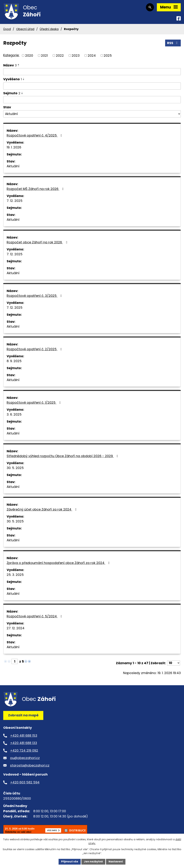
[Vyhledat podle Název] (92, 72)
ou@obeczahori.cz (25, 758)
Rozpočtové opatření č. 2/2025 (35, 349)
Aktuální (13, 166)
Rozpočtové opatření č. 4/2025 (35, 135)
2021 (44, 55)
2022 (60, 55)
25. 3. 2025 (15, 575)
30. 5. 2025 (15, 468)
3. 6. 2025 (14, 414)
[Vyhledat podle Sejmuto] (92, 100)
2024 (92, 55)
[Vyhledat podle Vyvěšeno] (92, 86)
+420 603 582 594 (25, 782)
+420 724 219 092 (24, 750)
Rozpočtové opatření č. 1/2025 (34, 403)
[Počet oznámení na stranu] (174, 663)
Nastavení (116, 862)
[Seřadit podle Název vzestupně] (19, 64)
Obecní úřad (25, 29)
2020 (29, 55)
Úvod (7, 29)
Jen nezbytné (93, 862)
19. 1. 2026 (14, 147)
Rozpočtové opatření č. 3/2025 (35, 296)
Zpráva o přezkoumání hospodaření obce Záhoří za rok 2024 (59, 563)
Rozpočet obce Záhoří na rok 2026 (38, 242)
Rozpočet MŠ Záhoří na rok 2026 (36, 189)
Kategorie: (11, 55)
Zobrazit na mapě (23, 715)
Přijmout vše (70, 862)
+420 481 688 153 (24, 736)
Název (10, 65)
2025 (108, 55)
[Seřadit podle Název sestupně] (19, 66)
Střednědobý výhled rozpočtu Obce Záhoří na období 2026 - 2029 (63, 456)
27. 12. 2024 (16, 628)
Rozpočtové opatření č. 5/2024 (35, 616)
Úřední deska (49, 29)
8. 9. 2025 (14, 361)
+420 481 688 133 (24, 743)
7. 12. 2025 (15, 201)
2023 (76, 55)
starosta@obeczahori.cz (30, 765)
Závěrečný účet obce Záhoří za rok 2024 (42, 509)
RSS (173, 43)
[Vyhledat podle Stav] (92, 114)
